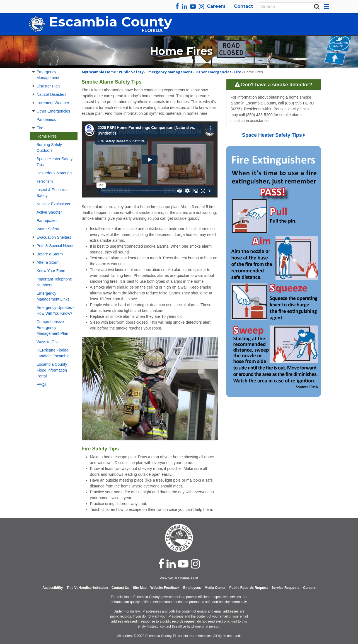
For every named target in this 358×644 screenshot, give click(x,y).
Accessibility (53, 588)
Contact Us (120, 588)
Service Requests (286, 588)
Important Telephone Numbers (54, 282)
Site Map (140, 588)
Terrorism (45, 181)
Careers (216, 6)
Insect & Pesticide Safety (52, 193)
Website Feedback (165, 588)
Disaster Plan (48, 86)
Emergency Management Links (53, 296)
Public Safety (131, 72)
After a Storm (48, 262)
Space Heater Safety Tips (55, 162)
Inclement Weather (53, 103)
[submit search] (317, 6)
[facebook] (177, 6)
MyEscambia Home (99, 72)
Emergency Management (48, 75)
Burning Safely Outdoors (49, 147)
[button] (327, 6)
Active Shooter (49, 212)
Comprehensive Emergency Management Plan (52, 328)
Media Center (215, 588)
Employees (192, 588)
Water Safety (48, 229)
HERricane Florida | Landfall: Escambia (54, 353)
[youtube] (193, 6)
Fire (40, 128)
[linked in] (171, 564)
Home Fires (47, 136)
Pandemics (46, 119)
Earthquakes (48, 221)
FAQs (41, 384)
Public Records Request (248, 588)
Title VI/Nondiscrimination (87, 588)
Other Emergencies (53, 111)
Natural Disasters (51, 94)
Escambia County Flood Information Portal (52, 370)
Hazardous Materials (54, 173)
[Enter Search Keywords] (289, 7)
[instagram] (201, 6)
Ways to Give (48, 342)
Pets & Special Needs (55, 246)
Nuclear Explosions (53, 204)
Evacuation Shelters (54, 237)
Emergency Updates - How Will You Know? (55, 310)
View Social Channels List (179, 578)
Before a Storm (50, 254)
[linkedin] (184, 6)
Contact (243, 6)
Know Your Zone (51, 271)
